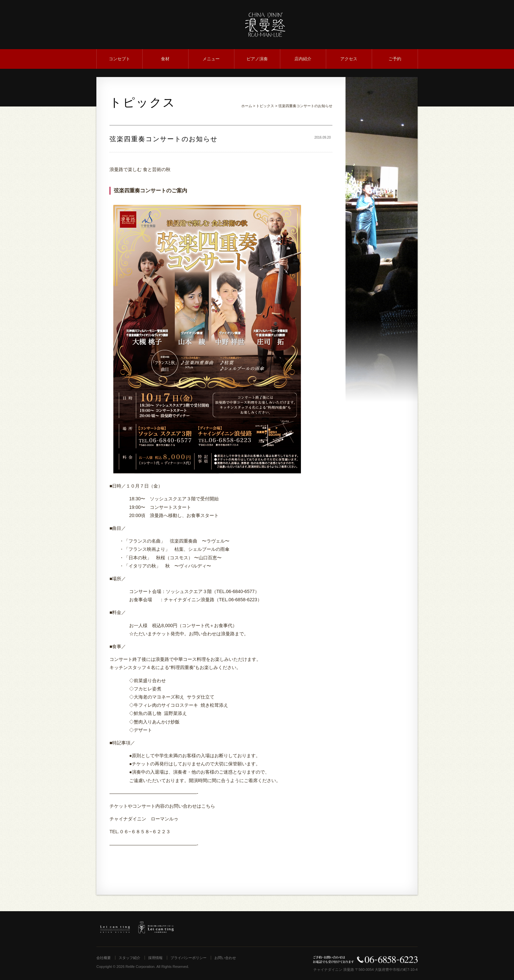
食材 (165, 59)
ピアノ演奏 (257, 59)
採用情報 (155, 958)
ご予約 (395, 59)
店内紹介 (303, 59)
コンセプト (119, 59)
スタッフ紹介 (129, 958)
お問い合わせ (225, 958)
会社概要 (104, 958)
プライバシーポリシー (188, 958)
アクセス (349, 59)
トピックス (265, 106)
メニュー (211, 59)
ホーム (247, 106)
